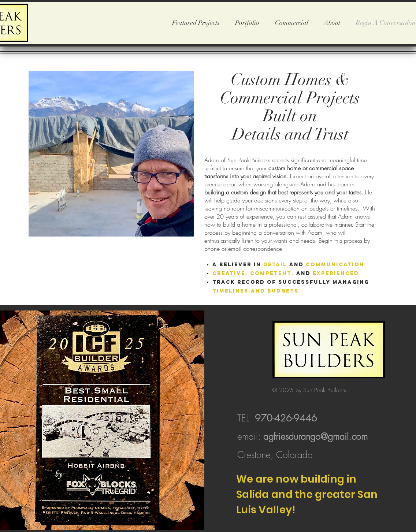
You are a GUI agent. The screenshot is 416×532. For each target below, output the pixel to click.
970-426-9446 (286, 418)
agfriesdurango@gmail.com (315, 436)
